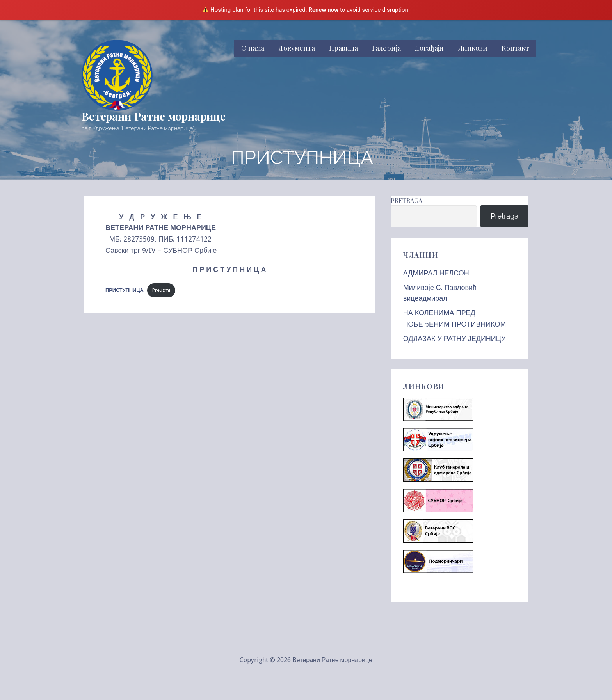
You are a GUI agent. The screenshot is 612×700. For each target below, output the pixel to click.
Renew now (323, 10)
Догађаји (429, 48)
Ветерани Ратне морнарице (154, 116)
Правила (343, 48)
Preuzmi (161, 290)
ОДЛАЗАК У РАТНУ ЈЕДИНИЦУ (455, 338)
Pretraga (407, 200)
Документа (297, 48)
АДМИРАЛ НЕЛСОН (436, 273)
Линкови (473, 48)
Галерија (386, 48)
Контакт (515, 48)
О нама (253, 48)
